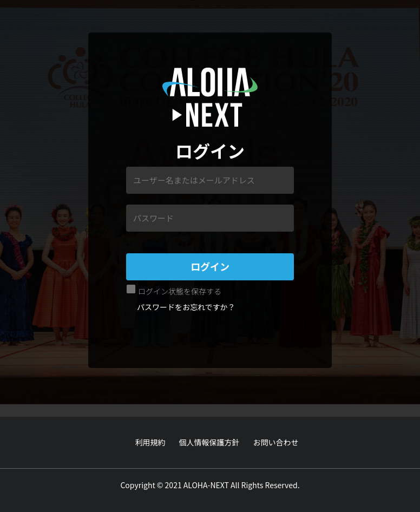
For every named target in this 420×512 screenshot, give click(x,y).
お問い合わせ (276, 442)
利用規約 (150, 442)
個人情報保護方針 (209, 442)
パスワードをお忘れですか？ (186, 307)
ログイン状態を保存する (180, 291)
